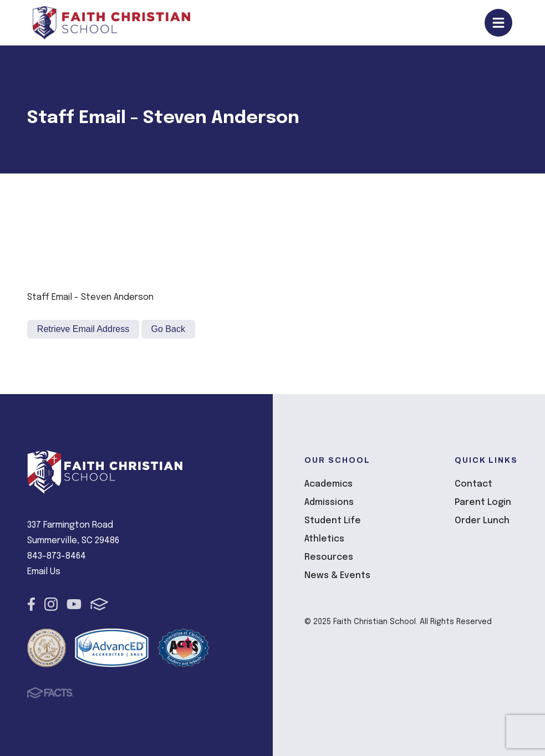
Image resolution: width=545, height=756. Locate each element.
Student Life (333, 521)
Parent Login (483, 502)
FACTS (100, 604)
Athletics (324, 539)
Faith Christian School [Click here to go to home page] (111, 23)
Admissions (329, 502)
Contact (473, 484)
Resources (329, 557)
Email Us (44, 572)
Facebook (31, 604)
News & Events (337, 576)
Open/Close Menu (498, 23)
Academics (328, 484)
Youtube (74, 604)
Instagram (51, 604)
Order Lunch (482, 521)
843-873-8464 (57, 556)
